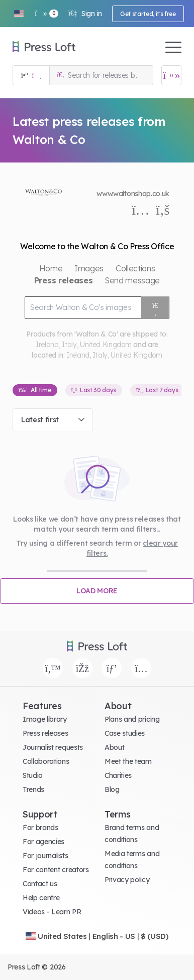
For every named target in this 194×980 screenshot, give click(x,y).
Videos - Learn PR (52, 912)
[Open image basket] (171, 75)
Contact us (40, 884)
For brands (40, 828)
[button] (19, 14)
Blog (112, 789)
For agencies (43, 842)
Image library (45, 719)
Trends (33, 789)
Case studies (125, 733)
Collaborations (46, 761)
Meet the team (128, 761)
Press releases (45, 733)
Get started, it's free (148, 14)
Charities (118, 775)
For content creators (56, 870)
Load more (97, 591)
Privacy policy (127, 880)
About (114, 747)
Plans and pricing (132, 719)
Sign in (85, 14)
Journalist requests (53, 747)
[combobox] (53, 420)
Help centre (41, 898)
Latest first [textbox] (40, 420)
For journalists (45, 856)
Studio (33, 775)
